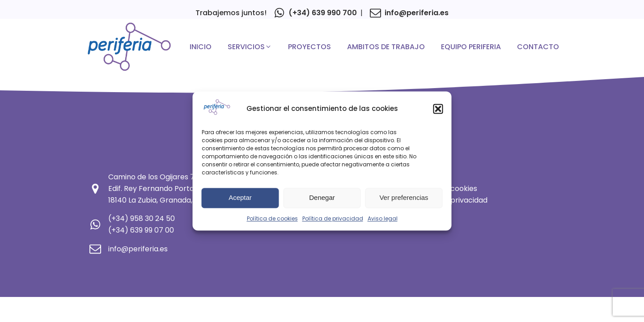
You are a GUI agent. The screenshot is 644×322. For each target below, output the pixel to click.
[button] (438, 109)
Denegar (322, 198)
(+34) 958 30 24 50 (142, 218)
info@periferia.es (417, 13)
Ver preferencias (404, 198)
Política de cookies (272, 219)
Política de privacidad (333, 219)
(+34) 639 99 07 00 (141, 230)
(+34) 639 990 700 (323, 13)
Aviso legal (383, 219)
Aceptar (240, 198)
